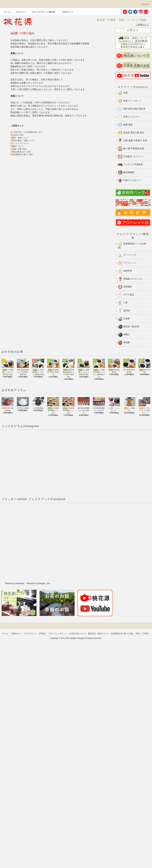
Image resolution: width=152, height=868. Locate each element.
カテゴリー (19, 12)
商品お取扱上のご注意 (22, 152)
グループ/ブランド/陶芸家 (42, 12)
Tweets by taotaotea (14, 583)
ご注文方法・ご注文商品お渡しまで (27, 132)
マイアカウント (30, 634)
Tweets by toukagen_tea (38, 583)
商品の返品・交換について (23, 141)
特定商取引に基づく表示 (22, 155)
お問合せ (42, 634)
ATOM (145, 634)
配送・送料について (21, 138)
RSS (138, 634)
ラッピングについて (21, 143)
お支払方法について (78, 634)
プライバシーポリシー (58, 634)
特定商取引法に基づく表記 (122, 634)
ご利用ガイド (65, 12)
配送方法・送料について (99, 634)
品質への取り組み (20, 149)
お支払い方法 (18, 135)
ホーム (7, 12)
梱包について (18, 146)
